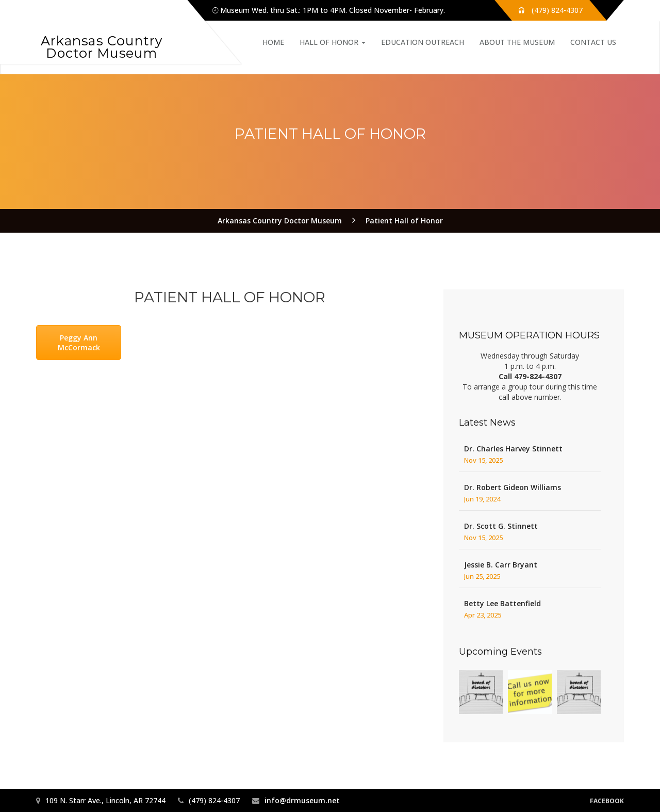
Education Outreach (423, 42)
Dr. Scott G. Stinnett (501, 526)
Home (273, 42)
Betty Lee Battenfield (502, 603)
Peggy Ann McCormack (79, 343)
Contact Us (593, 42)
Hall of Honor (333, 42)
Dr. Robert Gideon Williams (513, 487)
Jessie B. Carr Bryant (501, 565)
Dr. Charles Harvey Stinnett (513, 449)
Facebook (607, 801)
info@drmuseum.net (302, 800)
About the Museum (517, 42)
